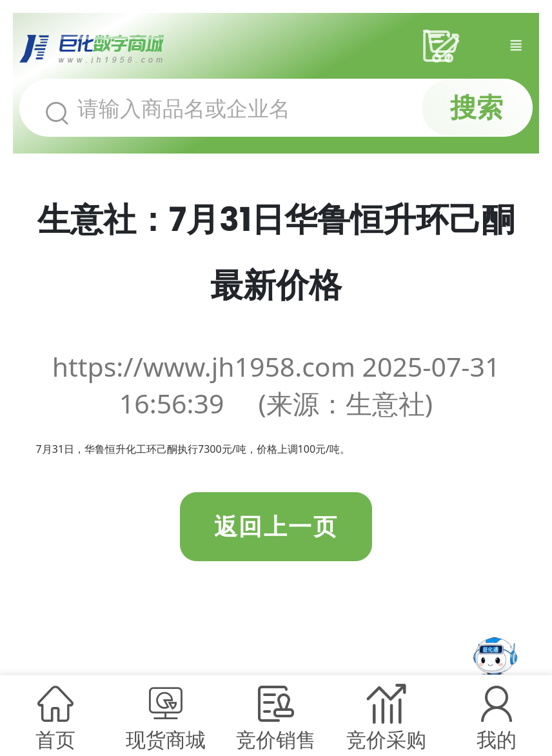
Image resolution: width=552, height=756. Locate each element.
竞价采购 (386, 739)
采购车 (445, 46)
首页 (55, 739)
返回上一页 (276, 527)
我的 (497, 739)
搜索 (477, 107)
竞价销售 (276, 739)
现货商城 (166, 739)
